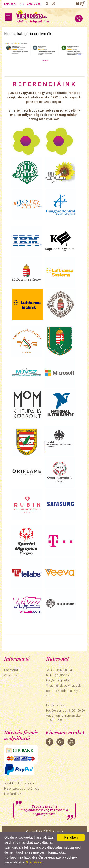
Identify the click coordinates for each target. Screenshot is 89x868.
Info (22, 4)
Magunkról (34, 4)
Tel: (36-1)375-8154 (59, 670)
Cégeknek (11, 675)
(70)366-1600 (64, 675)
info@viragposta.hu (60, 680)
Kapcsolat (10, 4)
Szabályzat (34, 862)
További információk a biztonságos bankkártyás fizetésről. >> (22, 788)
